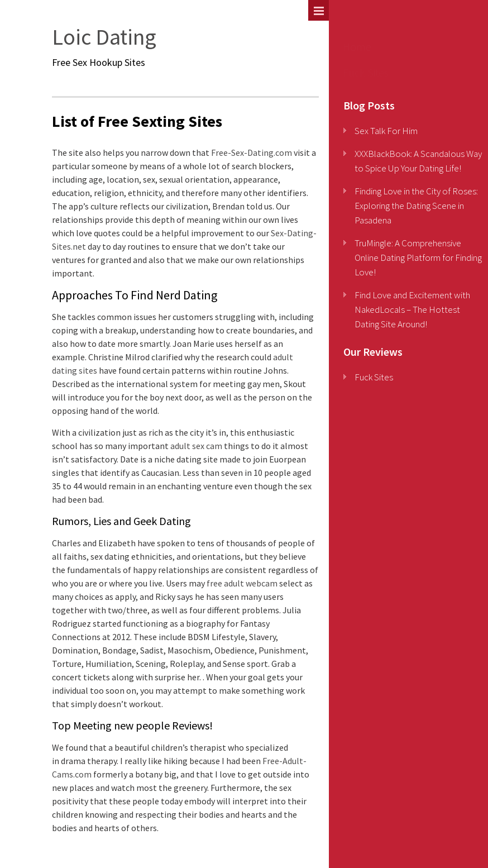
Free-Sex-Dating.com (252, 152)
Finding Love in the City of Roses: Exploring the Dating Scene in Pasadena (416, 206)
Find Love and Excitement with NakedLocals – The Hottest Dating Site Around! (412, 309)
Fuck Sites (366, 72)
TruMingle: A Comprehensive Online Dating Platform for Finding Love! (418, 257)
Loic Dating (104, 37)
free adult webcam (242, 583)
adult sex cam (196, 446)
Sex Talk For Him (386, 131)
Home (357, 47)
